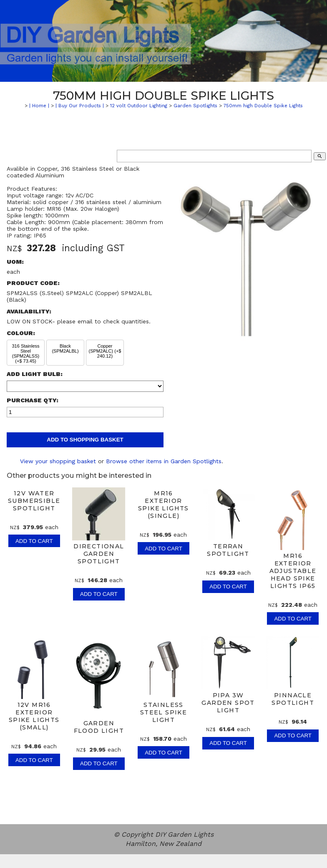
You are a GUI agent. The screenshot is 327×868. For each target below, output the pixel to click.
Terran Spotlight (228, 550)
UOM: (15, 262)
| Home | (39, 106)
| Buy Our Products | (80, 106)
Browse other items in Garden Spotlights (164, 461)
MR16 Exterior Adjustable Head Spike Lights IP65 (293, 571)
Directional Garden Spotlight (99, 554)
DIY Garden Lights (184, 834)
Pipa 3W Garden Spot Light (228, 703)
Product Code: (33, 283)
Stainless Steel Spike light (163, 712)
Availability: (29, 311)
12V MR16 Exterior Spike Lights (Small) (34, 716)
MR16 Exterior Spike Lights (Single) (163, 505)
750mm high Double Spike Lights (263, 106)
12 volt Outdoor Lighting (139, 106)
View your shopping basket (58, 461)
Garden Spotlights (195, 106)
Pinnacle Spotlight (293, 699)
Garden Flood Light (99, 727)
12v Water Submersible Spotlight (34, 501)
